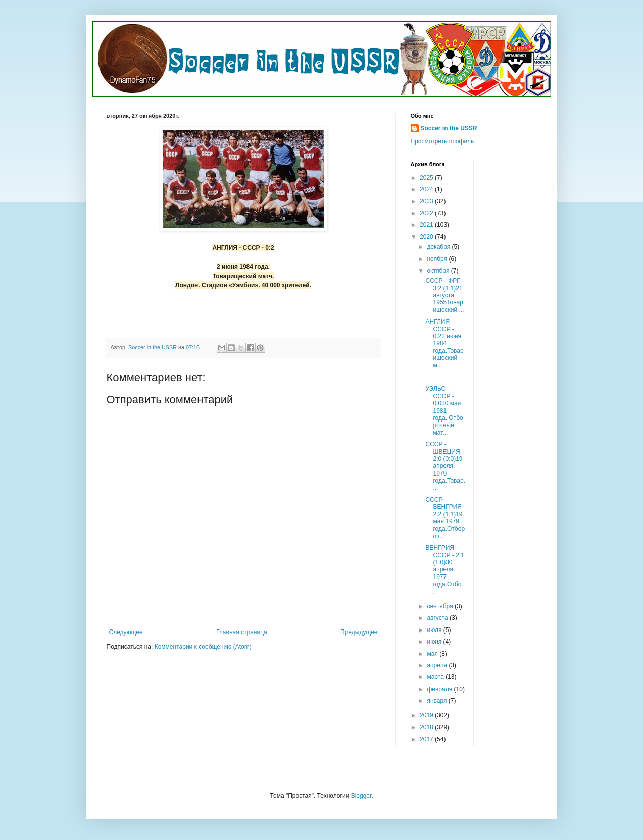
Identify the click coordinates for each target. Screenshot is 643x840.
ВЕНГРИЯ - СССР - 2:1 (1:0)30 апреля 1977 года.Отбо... (445, 569)
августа (438, 618)
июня (435, 642)
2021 (427, 225)
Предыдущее (359, 632)
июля (435, 630)
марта (436, 677)
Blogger (361, 796)
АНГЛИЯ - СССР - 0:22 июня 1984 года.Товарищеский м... (444, 343)
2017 (427, 739)
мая (433, 654)
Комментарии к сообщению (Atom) (203, 647)
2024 (427, 189)
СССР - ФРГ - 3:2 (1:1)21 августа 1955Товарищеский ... (444, 295)
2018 (427, 727)
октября (439, 271)
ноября (438, 259)
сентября (441, 606)
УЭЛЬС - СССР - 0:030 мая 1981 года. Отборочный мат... (444, 410)
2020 (427, 237)
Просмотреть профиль (442, 141)
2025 (427, 178)
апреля (438, 665)
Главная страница (242, 632)
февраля (440, 689)
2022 (427, 213)
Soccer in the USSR (449, 128)
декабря (439, 247)
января (437, 701)
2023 (427, 201)
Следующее (126, 632)
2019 (427, 715)
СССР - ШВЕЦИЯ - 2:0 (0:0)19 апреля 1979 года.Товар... (445, 466)
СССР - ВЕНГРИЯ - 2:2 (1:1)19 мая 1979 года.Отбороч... (445, 518)
